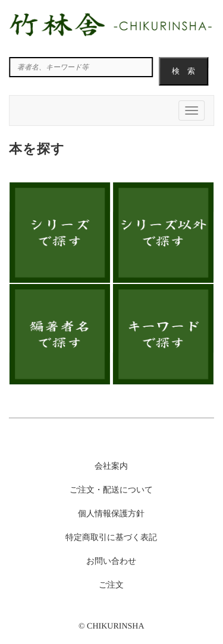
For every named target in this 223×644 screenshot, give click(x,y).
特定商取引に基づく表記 (111, 537)
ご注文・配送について (111, 490)
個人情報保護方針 (111, 514)
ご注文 (111, 585)
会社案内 (111, 466)
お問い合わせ (111, 561)
